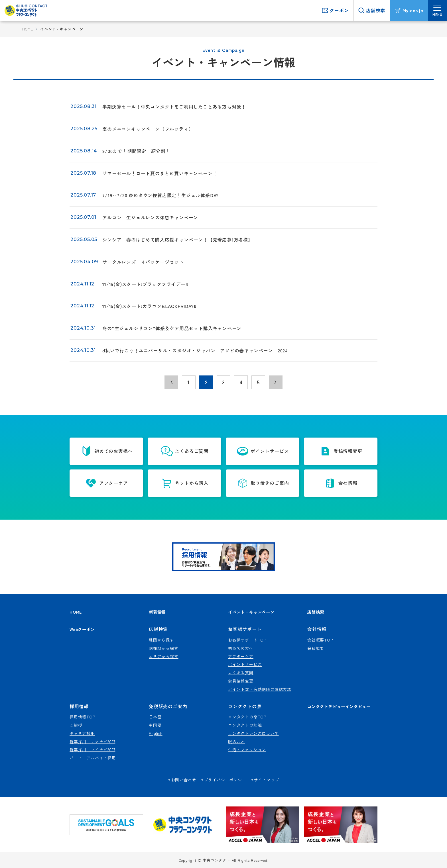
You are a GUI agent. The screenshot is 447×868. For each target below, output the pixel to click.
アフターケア (241, 656)
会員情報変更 (241, 681)
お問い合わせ (184, 780)
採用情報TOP (82, 717)
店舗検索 (316, 612)
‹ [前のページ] (171, 382)
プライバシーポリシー (225, 780)
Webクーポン (82, 629)
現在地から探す (164, 648)
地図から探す (161, 640)
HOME (28, 29)
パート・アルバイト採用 (93, 758)
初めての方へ (241, 648)
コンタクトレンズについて (253, 733)
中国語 (155, 725)
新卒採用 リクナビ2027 (92, 742)
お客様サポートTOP (247, 640)
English (156, 733)
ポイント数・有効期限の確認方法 (260, 689)
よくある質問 (241, 673)
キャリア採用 (82, 733)
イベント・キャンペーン (251, 612)
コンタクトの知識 (245, 725)
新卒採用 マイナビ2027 (92, 749)
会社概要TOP (320, 640)
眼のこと (236, 742)
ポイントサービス (245, 664)
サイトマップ (267, 780)
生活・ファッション (247, 749)
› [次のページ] (276, 382)
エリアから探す (164, 656)
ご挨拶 (76, 725)
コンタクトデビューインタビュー (339, 706)
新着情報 (157, 612)
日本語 (155, 717)
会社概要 (316, 648)
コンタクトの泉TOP (247, 717)
